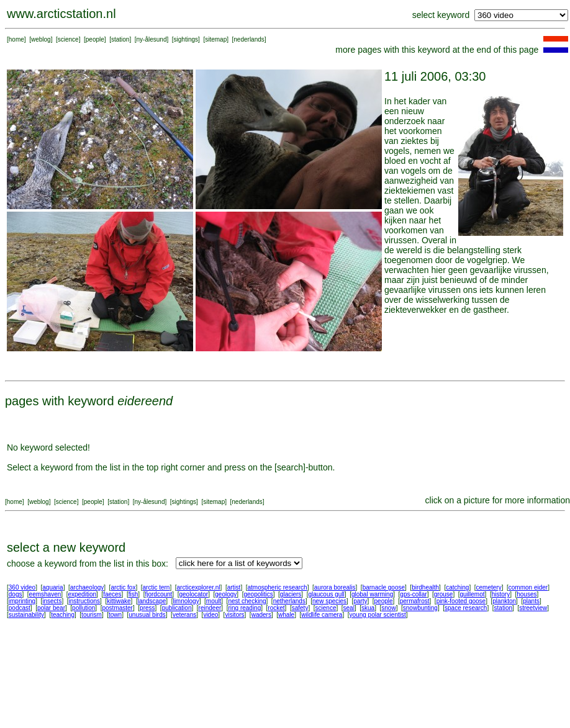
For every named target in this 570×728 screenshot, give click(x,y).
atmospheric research (278, 587)
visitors (234, 615)
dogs (16, 594)
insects (52, 601)
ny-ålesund (152, 39)
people (95, 39)
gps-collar (413, 594)
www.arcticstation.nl (61, 14)
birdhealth (425, 587)
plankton (504, 601)
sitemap (216, 39)
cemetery (489, 587)
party (360, 601)
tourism (92, 615)
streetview (533, 608)
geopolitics (258, 594)
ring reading (244, 608)
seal (349, 608)
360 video (22, 587)
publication (177, 608)
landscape (152, 601)
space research (466, 608)
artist (234, 587)
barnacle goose (384, 587)
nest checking (247, 601)
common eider (528, 587)
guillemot (473, 594)
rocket (276, 608)
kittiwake (119, 601)
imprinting (22, 601)
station (120, 39)
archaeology (87, 587)
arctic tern (156, 587)
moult (214, 601)
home (16, 39)
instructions (85, 601)
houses (527, 594)
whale (286, 615)
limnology (186, 601)
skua (368, 608)
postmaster (117, 608)
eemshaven (45, 594)
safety (300, 608)
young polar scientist (378, 615)
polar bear (51, 608)
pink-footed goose (461, 601)
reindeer (210, 608)
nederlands (249, 39)
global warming (372, 594)
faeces (112, 594)
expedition (82, 594)
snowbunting (420, 608)
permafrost (415, 601)
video (210, 615)
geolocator (193, 594)
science (68, 39)
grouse (444, 594)
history (501, 594)
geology (226, 594)
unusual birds (147, 615)
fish (133, 594)
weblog (41, 39)
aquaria (52, 587)
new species (329, 601)
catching (457, 587)
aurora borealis (335, 587)
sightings (186, 39)
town (115, 615)
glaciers (291, 594)
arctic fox (123, 587)
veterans (184, 615)
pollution (84, 608)
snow (388, 608)
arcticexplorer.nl (199, 587)
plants (531, 601)
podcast (20, 608)
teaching (63, 615)
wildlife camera (322, 615)
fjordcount (158, 594)
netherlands (289, 601)
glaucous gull (326, 594)
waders (261, 615)
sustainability (26, 615)
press (147, 608)
